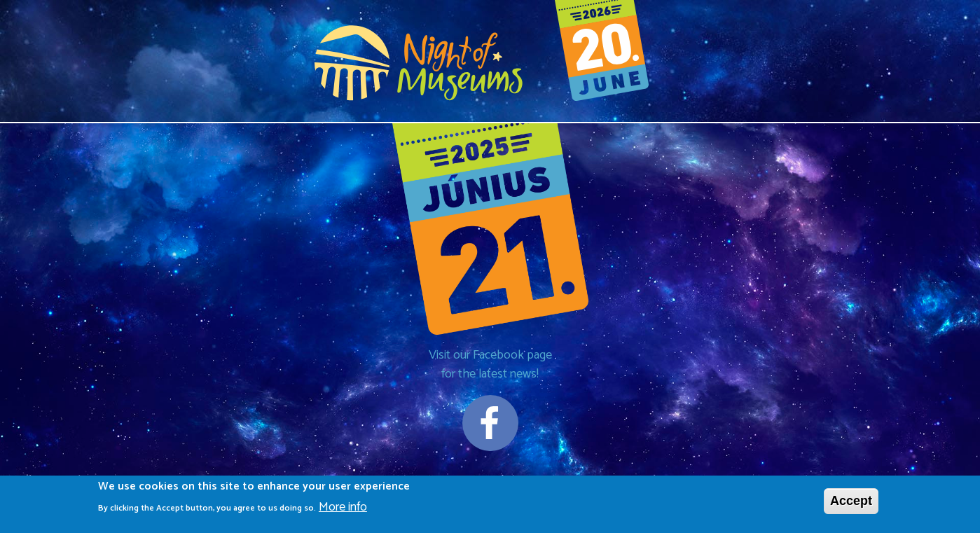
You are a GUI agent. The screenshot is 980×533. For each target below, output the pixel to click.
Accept (851, 501)
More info (343, 509)
